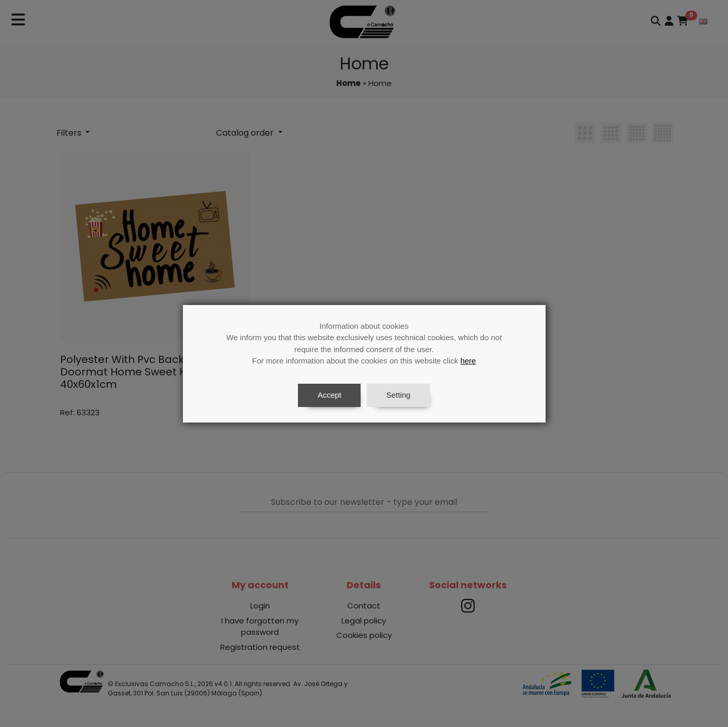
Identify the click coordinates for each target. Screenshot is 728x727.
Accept (330, 395)
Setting (398, 395)
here (468, 361)
